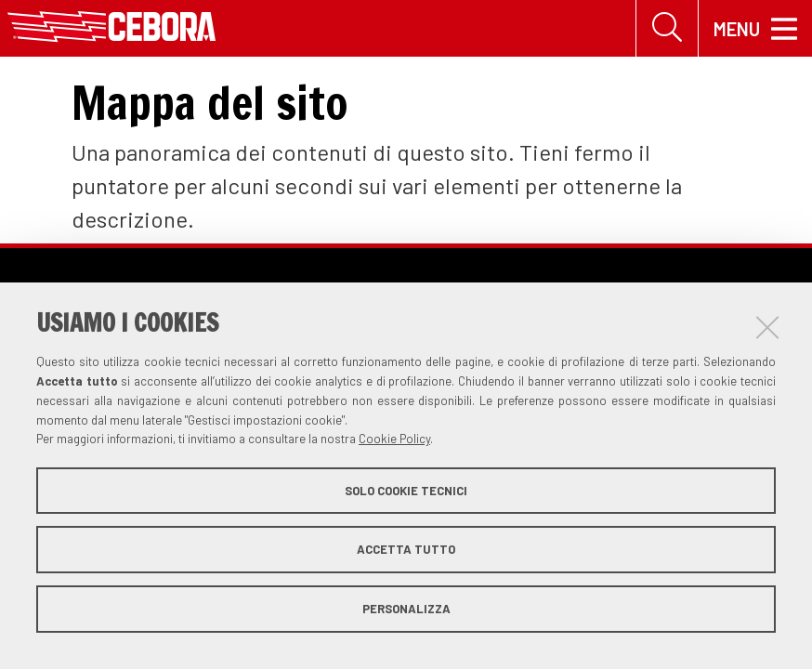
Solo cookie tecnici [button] (406, 491)
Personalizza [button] (406, 609)
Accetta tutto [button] (406, 549)
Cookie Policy (394, 439)
